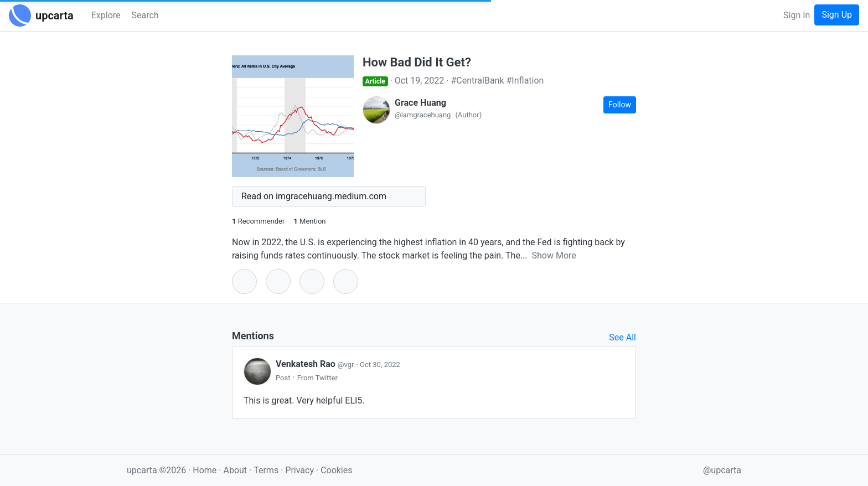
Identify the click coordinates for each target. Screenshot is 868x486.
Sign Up (837, 15)
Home (205, 470)
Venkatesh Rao (316, 364)
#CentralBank (477, 81)
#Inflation (525, 81)
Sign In (797, 15)
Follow (620, 105)
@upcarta (722, 470)
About (235, 470)
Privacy (301, 470)
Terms (267, 470)
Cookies (336, 470)
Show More (554, 255)
